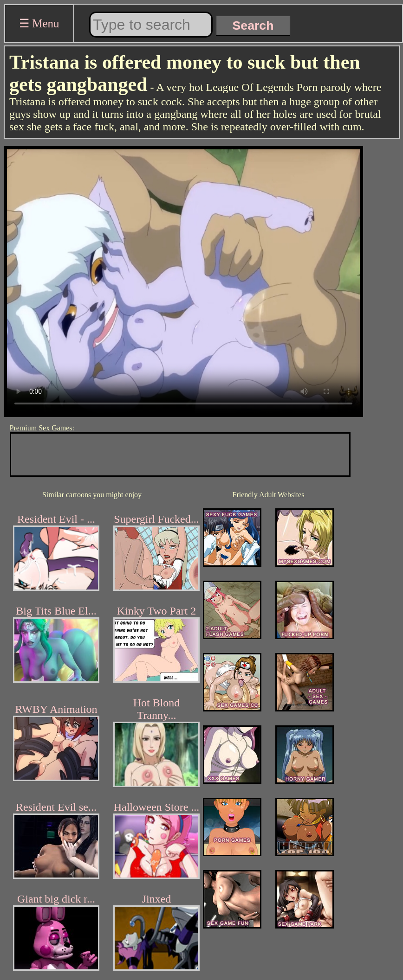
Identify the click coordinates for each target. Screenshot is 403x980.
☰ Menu (39, 23)
